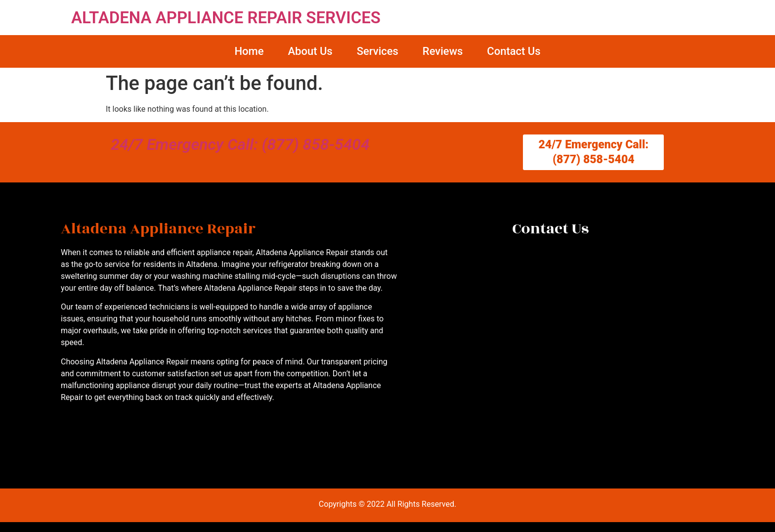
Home (249, 51)
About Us (310, 51)
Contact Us (514, 51)
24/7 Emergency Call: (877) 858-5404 (240, 144)
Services (378, 51)
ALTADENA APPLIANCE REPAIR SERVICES (226, 18)
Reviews (443, 51)
